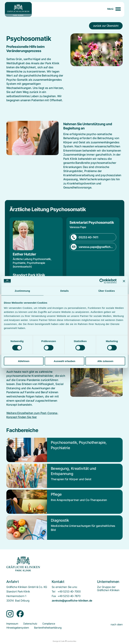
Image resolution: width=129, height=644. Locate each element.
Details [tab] (64, 291)
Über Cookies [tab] (107, 291)
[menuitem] (108, 589)
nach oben (117, 624)
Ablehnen (24, 361)
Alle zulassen (105, 361)
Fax (54, 596)
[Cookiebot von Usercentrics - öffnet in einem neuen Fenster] (102, 281)
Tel (53, 592)
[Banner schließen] (124, 281)
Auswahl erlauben (64, 361)
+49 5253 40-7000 (69, 592)
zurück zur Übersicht (106, 26)
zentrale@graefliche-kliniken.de (72, 601)
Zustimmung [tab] (22, 291)
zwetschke (72, 641)
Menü (110, 9)
